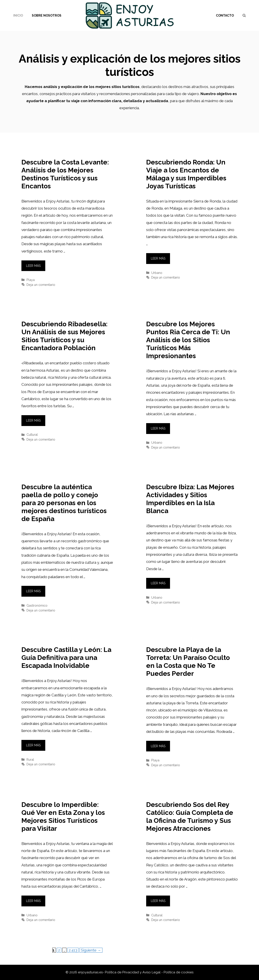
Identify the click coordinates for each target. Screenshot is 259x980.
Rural (30, 759)
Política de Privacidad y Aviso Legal (133, 972)
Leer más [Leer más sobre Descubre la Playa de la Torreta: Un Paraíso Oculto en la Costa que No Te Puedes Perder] (158, 746)
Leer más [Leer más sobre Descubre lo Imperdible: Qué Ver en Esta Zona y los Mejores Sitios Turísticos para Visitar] (33, 901)
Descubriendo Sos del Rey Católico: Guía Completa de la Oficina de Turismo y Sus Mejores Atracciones (190, 817)
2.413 (74, 950)
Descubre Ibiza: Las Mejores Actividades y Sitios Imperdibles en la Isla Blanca (190, 499)
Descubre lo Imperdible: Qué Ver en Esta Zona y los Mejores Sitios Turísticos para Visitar (63, 817)
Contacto (225, 15)
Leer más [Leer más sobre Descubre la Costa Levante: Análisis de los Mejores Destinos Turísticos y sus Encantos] (33, 266)
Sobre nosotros (47, 15)
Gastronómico (37, 605)
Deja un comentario (41, 285)
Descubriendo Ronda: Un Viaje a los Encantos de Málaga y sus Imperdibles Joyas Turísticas (186, 174)
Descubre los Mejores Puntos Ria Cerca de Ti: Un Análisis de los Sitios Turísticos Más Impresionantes (188, 340)
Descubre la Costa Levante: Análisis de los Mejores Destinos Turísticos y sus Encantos (65, 174)
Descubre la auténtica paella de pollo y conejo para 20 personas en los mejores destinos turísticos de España (64, 503)
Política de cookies (179, 972)
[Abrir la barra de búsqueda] (244, 15)
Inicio (18, 15)
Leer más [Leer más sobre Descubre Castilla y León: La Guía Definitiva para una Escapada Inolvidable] (33, 745)
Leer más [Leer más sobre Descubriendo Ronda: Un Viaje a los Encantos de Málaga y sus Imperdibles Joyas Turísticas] (158, 258)
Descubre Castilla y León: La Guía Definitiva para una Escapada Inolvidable (66, 658)
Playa (31, 280)
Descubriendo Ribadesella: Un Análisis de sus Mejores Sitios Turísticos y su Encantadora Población (64, 336)
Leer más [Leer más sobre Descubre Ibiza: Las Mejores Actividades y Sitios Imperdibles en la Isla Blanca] (158, 583)
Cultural (32, 435)
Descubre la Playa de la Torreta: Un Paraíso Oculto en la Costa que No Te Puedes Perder (188, 662)
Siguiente (91, 950)
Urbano (157, 273)
